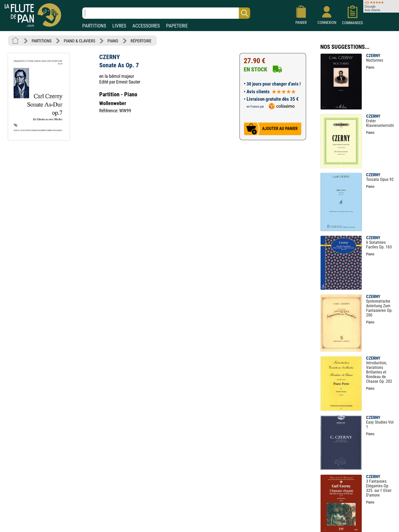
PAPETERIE (177, 26)
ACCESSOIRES (146, 26)
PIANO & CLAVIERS (79, 41)
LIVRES (119, 26)
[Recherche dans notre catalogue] (166, 13)
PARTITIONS (94, 26)
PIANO (113, 41)
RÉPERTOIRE (141, 41)
